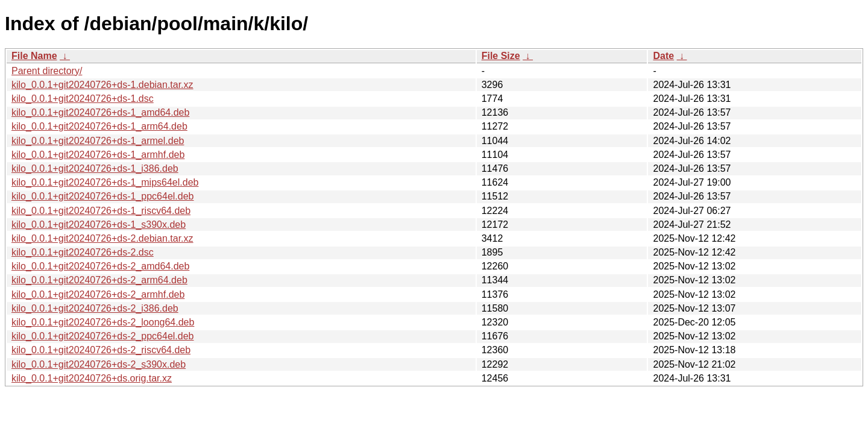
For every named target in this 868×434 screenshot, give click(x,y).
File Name (34, 56)
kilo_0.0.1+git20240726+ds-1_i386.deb (95, 168)
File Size (501, 56)
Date (663, 56)
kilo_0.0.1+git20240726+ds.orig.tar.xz (92, 378)
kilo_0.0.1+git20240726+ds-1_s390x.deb (99, 225)
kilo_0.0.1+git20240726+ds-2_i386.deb (95, 308)
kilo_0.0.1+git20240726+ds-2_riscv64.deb (101, 350)
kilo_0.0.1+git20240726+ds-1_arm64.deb (99, 126)
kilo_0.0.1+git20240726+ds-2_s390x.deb (99, 364)
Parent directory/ (47, 71)
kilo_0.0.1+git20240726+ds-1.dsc (83, 99)
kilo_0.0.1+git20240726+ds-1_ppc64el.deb (102, 196)
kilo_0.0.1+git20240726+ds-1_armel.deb (98, 141)
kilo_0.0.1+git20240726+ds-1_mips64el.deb (105, 182)
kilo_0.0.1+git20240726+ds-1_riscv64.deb (101, 211)
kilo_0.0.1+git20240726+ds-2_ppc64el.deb (102, 336)
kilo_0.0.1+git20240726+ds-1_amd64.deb (100, 112)
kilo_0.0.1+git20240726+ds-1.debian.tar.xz (102, 85)
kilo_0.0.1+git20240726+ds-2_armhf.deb (98, 294)
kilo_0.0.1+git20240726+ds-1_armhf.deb (98, 155)
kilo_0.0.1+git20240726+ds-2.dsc (83, 252)
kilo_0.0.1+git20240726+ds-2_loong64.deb (103, 322)
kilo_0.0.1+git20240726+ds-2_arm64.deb (99, 280)
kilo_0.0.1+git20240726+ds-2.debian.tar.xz (102, 238)
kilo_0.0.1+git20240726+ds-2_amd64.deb (100, 266)
